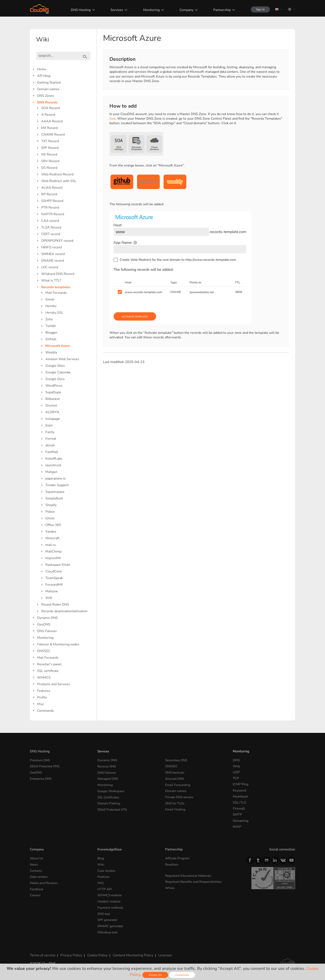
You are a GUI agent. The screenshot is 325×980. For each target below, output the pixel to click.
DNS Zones (46, 96)
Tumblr (51, 326)
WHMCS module (110, 895)
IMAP (237, 827)
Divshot (51, 406)
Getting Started (49, 83)
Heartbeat (240, 797)
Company (184, 10)
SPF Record (50, 148)
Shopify (51, 505)
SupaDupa (53, 392)
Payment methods (111, 907)
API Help (44, 76)
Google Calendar (58, 372)
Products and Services (54, 684)
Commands (45, 711)
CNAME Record (53, 135)
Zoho (49, 319)
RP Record (49, 194)
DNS (236, 760)
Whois (170, 888)
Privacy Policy (70, 954)
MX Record (49, 128)
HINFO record (52, 247)
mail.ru (51, 545)
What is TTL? (51, 281)
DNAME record (53, 261)
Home (42, 69)
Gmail (50, 299)
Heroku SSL (54, 313)
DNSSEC (44, 651)
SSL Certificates (109, 797)
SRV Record (50, 161)
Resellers (172, 864)
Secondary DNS (177, 760)
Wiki (101, 864)
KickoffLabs (54, 459)
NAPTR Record (53, 214)
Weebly (51, 352)
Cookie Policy (95, 954)
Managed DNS (108, 778)
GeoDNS (44, 624)
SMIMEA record (53, 254)
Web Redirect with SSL (59, 181)
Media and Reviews (44, 883)
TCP (236, 778)
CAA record (50, 221)
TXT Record (50, 141)
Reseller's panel (49, 664)
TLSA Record (51, 227)
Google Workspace (112, 791)
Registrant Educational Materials (190, 876)
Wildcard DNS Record (58, 274)
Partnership (220, 10)
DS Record (49, 168)
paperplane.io (56, 478)
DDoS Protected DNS (46, 766)
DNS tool (104, 913)
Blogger (51, 333)
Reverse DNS (108, 766)
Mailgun (51, 472)
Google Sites (55, 366)
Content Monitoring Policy (129, 954)
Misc (41, 704)
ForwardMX (54, 585)
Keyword (239, 791)
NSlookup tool (108, 931)
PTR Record (50, 208)
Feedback (37, 889)
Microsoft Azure (58, 346)
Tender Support (57, 485)
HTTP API (105, 889)
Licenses (160, 954)
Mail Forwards (56, 293)
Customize (183, 975)
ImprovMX (53, 558)
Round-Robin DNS (55, 605)
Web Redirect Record (57, 174)
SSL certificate (48, 671)
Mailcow (52, 591)
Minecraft (52, 538)
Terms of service (42, 954)
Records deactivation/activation (64, 611)
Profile (42, 697)
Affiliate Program (178, 858)
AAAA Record (52, 121)
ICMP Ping (241, 784)
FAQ (101, 883)
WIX (49, 598)
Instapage (53, 419)
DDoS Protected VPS (113, 809)
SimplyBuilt (54, 498)
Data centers (39, 877)
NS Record (49, 154)
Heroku (51, 306)
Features (44, 691)
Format (51, 439)
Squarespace (55, 492)
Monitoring (149, 10)
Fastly (50, 432)
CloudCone (54, 571)
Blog (101, 858)
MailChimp (53, 551)
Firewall (239, 809)
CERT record (51, 234)
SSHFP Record (52, 201)
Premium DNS (41, 760)
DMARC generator (111, 925)
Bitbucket (53, 399)
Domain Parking (109, 803)
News (34, 864)
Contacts (36, 871)
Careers (36, 895)
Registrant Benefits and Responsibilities (195, 882)
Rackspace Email (58, 565)
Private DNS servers (180, 797)
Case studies (107, 871)
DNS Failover (47, 631)
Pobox (50, 512)
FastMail (52, 452)
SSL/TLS (240, 803)
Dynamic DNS (47, 618)
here (113, 119)
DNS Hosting (79, 10)
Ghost (50, 518)
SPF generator (108, 919)
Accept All (156, 975)
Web (236, 766)
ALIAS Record (52, 188)
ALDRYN (52, 412)
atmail (50, 445)
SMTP (237, 815)
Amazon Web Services (62, 359)
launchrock (53, 465)
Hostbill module (110, 901)
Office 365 (53, 525)
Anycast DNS (175, 778)
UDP (236, 772)
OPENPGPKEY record (57, 241)
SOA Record (50, 108)
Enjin (49, 425)
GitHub (51, 339)
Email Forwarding (178, 784)
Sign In (259, 9)
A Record (48, 115)
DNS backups (175, 772)
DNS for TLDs (176, 803)
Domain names (48, 89)
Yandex (51, 532)
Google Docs (55, 379)
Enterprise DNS (42, 778)
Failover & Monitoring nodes (58, 644)
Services (115, 10)
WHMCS (44, 678)
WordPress (54, 386)
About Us (37, 858)
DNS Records (47, 102)
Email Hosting (176, 809)
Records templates (56, 287)
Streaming (241, 821)
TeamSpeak (54, 578)
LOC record (50, 267)
